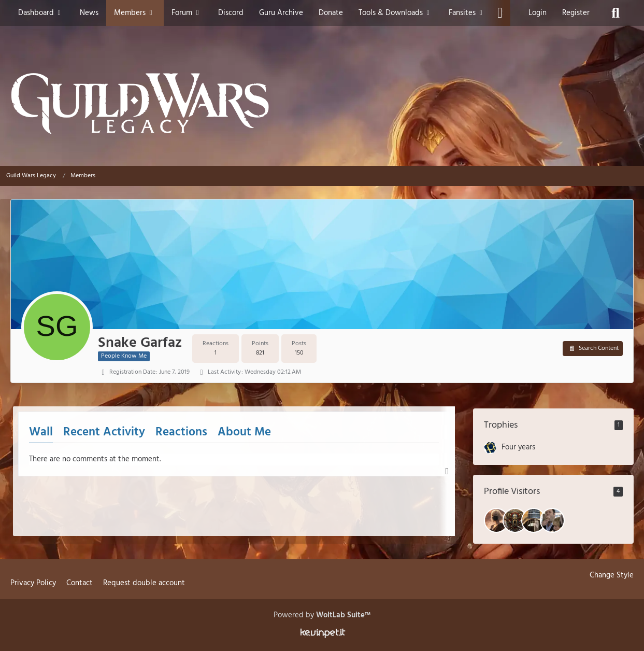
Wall (41, 433)
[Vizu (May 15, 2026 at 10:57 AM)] (496, 520)
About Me (244, 433)
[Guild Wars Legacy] (322, 104)
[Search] (616, 13)
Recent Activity (104, 433)
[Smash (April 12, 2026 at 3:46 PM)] (552, 520)
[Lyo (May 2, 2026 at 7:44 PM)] (534, 520)
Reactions (181, 433)
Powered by (322, 615)
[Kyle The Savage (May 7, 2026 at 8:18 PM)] (515, 520)
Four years (518, 447)
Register (576, 13)
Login (538, 13)
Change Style (612, 575)
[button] (593, 349)
